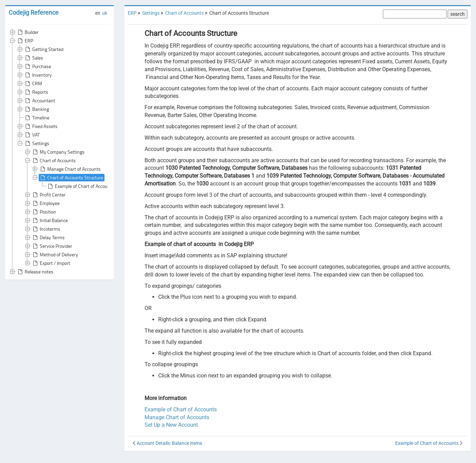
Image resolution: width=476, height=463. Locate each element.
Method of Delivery (55, 255)
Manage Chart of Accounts (70, 169)
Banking (36, 109)
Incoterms (46, 229)
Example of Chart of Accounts (80, 186)
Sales (34, 58)
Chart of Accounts (54, 160)
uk (105, 13)
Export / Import (51, 263)
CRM (33, 83)
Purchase (37, 66)
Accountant (40, 101)
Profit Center (49, 195)
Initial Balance (50, 220)
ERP (25, 41)
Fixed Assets (41, 126)
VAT (32, 135)
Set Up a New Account (171, 425)
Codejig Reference (34, 12)
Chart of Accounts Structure (71, 178)
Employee (46, 203)
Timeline (37, 118)
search (458, 14)
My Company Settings (58, 152)
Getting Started (44, 49)
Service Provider (52, 246)
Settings (37, 143)
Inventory (38, 75)
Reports (36, 92)
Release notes (35, 272)
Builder (28, 32)
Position (44, 212)
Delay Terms (48, 237)
